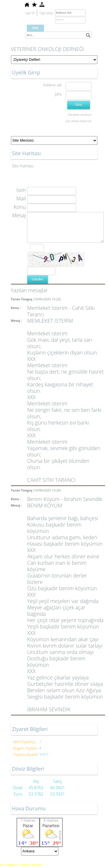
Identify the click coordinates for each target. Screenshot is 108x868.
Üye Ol (30, 13)
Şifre (58, 94)
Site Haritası (23, 166)
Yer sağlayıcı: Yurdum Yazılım (21, 865)
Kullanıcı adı (52, 85)
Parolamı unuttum (80, 115)
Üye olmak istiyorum (78, 121)
